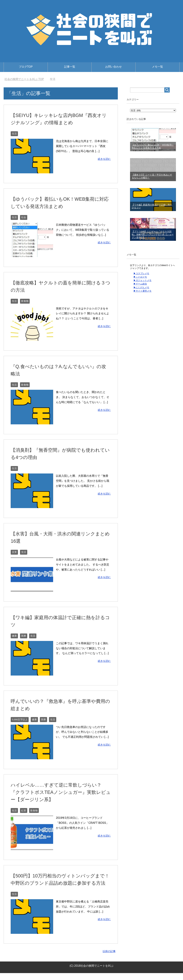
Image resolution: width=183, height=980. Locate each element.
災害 (14, 552)
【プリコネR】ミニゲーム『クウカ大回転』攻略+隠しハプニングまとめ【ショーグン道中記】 (153, 234)
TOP (24, 79)
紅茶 (24, 810)
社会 (24, 217)
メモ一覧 (157, 67)
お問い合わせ (113, 67)
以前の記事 (109, 958)
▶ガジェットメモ (142, 280)
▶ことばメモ (140, 277)
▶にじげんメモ (141, 287)
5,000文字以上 (20, 719)
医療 (24, 636)
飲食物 (25, 301)
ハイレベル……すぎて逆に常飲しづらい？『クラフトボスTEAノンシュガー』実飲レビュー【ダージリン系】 (60, 792)
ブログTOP (26, 67)
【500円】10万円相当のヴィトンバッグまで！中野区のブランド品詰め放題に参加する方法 (60, 883)
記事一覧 (70, 67)
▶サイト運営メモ (142, 291)
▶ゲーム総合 (140, 284)
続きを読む (104, 159)
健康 (14, 636)
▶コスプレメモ (141, 273)
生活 (14, 134)
